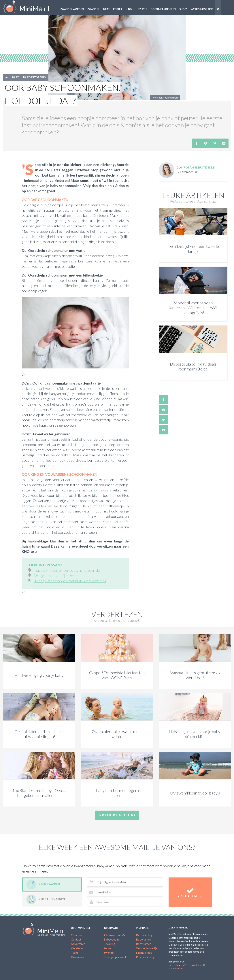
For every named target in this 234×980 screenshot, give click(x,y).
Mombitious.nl (176, 968)
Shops (183, 9)
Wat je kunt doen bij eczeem (56, 576)
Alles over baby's (114, 935)
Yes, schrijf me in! (190, 892)
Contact (76, 939)
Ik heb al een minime (46, 899)
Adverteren (78, 944)
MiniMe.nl (29, 7)
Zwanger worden (72, 9)
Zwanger (93, 9)
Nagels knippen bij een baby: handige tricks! (68, 570)
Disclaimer (78, 957)
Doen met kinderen (163, 9)
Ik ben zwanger (43, 885)
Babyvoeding (112, 939)
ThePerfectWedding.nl (192, 965)
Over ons (77, 935)
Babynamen (144, 939)
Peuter (118, 9)
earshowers (102, 490)
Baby (106, 9)
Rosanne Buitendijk (199, 167)
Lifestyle (141, 9)
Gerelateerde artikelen (117, 815)
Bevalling (109, 944)
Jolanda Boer (172, 98)
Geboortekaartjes (147, 948)
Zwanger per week (115, 957)
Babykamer (143, 944)
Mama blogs (144, 952)
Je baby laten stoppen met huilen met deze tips (70, 581)
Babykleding (144, 935)
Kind (129, 9)
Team (74, 952)
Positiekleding (145, 957)
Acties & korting (202, 9)
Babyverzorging (34, 77)
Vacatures (77, 948)
